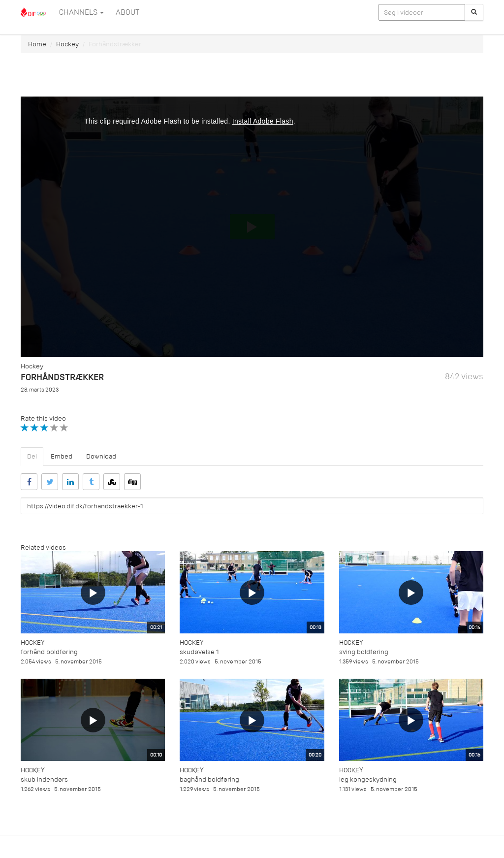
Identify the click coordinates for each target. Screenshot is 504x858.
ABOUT (127, 12)
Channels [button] (81, 12)
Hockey (67, 44)
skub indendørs (44, 779)
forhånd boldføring (49, 652)
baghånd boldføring (209, 779)
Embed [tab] (62, 456)
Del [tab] (32, 456)
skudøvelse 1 (199, 652)
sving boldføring (364, 652)
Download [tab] (101, 456)
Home (37, 44)
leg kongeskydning (368, 779)
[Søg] (474, 12)
